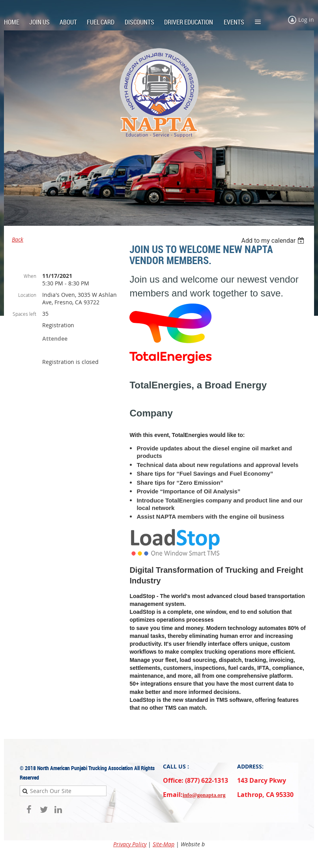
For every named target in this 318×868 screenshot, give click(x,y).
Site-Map (164, 844)
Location (27, 295)
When (30, 276)
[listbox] (274, 241)
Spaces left (24, 314)
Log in (306, 20)
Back (18, 239)
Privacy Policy (130, 844)
